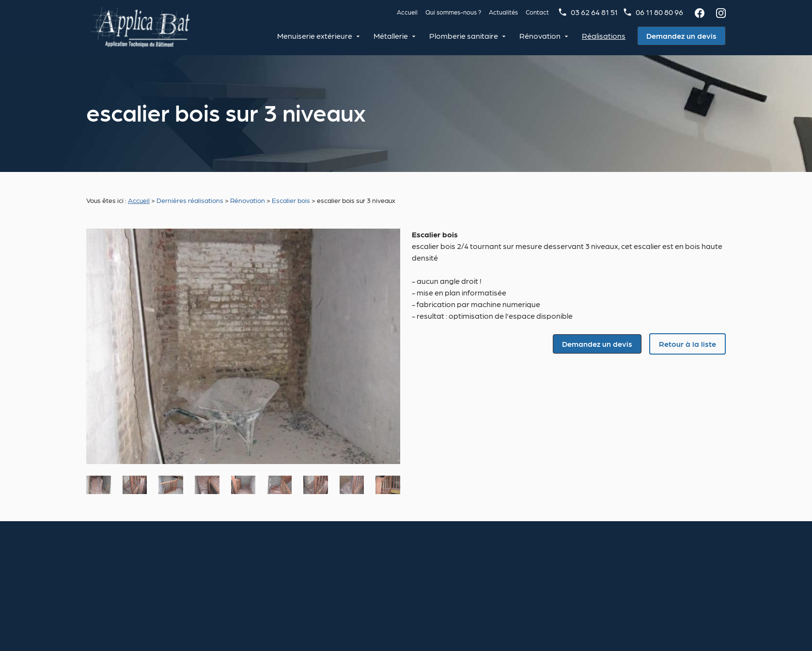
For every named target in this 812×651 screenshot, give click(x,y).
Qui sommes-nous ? (453, 12)
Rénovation (540, 36)
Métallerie (391, 36)
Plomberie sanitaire (464, 36)
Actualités (503, 12)
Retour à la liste (687, 344)
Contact (537, 12)
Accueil (407, 12)
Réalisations (604, 36)
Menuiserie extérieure (315, 36)
